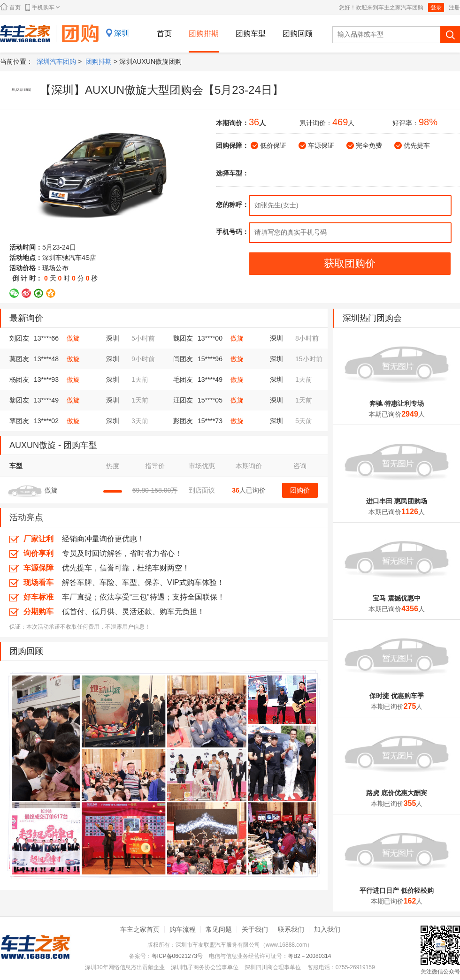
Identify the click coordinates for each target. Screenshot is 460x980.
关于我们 (255, 929)
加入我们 (327, 929)
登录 (436, 8)
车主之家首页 (140, 929)
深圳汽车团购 (56, 61)
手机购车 (42, 7)
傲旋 (73, 338)
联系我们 (291, 929)
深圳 (122, 33)
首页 (10, 7)
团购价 (300, 490)
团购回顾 (298, 34)
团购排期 (204, 34)
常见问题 (219, 929)
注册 (454, 8)
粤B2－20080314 (309, 956)
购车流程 (183, 929)
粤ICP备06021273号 (177, 956)
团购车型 (251, 34)
